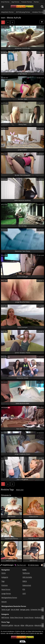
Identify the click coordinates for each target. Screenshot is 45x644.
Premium (5, 585)
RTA (24, 589)
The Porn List (20, 565)
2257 (24, 593)
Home (4, 573)
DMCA (25, 581)
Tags (3, 581)
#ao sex (17, 625)
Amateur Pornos (38, 12)
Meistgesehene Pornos (9, 597)
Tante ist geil (6, 609)
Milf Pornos (5, 617)
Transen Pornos (27, 2)
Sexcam (4, 602)
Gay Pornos (15, 2)
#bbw (22, 625)
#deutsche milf (39, 625)
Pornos (36, 2)
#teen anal (20, 490)
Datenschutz (27, 585)
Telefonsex (26, 573)
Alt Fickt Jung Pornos (23, 12)
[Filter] (42, 22)
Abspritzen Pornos (7, 12)
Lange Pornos (6, 593)
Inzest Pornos (29, 617)
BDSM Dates (33, 565)
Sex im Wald (15, 609)
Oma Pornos (5, 2)
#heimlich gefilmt (7, 625)
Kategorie (5, 577)
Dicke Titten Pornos (17, 617)
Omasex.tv (6, 495)
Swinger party (25, 609)
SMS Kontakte (27, 577)
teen (3, 18)
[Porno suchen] (3, 7)
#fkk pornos (29, 625)
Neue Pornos (6, 589)
